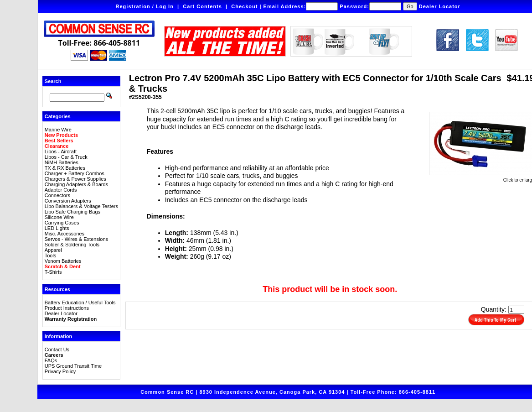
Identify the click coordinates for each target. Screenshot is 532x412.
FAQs (51, 360)
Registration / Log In (145, 6)
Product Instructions (67, 308)
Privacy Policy (60, 371)
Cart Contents (202, 6)
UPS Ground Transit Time (73, 366)
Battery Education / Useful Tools (80, 302)
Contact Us (57, 349)
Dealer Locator (440, 6)
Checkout (244, 6)
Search (53, 81)
